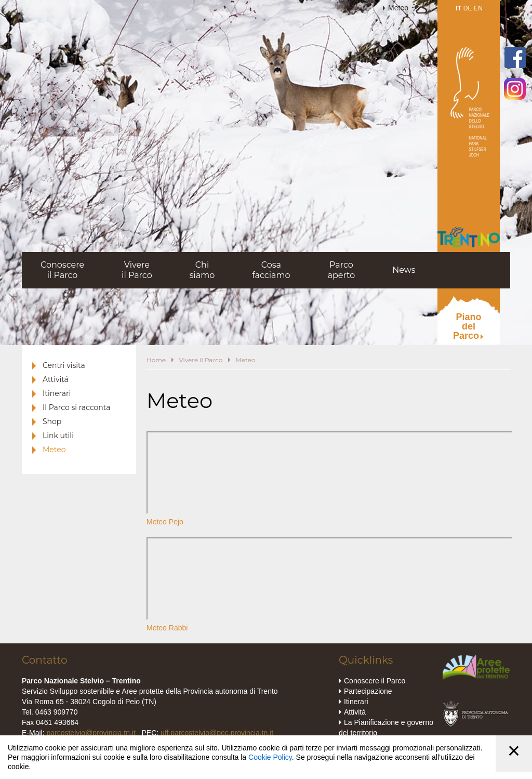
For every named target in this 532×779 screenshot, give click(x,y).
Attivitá (56, 379)
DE (468, 8)
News (404, 270)
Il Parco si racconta (76, 407)
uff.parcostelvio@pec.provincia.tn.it (217, 733)
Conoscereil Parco (62, 270)
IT (458, 8)
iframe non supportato (329, 473)
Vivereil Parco (137, 270)
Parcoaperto (341, 270)
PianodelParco (467, 326)
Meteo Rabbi (167, 628)
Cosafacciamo (271, 270)
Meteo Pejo (165, 522)
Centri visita (64, 365)
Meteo (398, 8)
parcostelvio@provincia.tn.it (91, 733)
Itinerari (57, 393)
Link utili (58, 435)
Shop (52, 421)
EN (478, 8)
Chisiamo (202, 270)
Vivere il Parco (201, 360)
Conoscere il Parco (375, 681)
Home (156, 360)
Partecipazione (368, 691)
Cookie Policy (270, 757)
